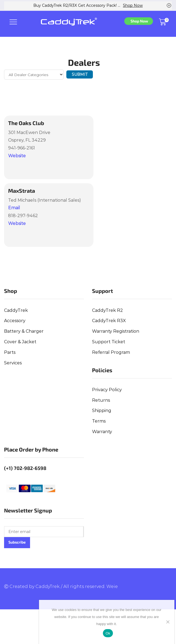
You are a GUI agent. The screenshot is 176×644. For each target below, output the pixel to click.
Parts (10, 352)
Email (14, 208)
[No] (168, 622)
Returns (101, 400)
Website (17, 156)
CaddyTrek (16, 310)
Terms (99, 421)
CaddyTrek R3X (109, 321)
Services (13, 363)
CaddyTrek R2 (107, 310)
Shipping (102, 411)
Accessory (15, 321)
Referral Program (111, 352)
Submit (80, 74)
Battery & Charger (24, 331)
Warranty (102, 432)
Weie (112, 586)
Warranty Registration (116, 331)
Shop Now (133, 5)
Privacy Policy (107, 390)
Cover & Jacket (20, 342)
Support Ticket (109, 342)
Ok (108, 633)
